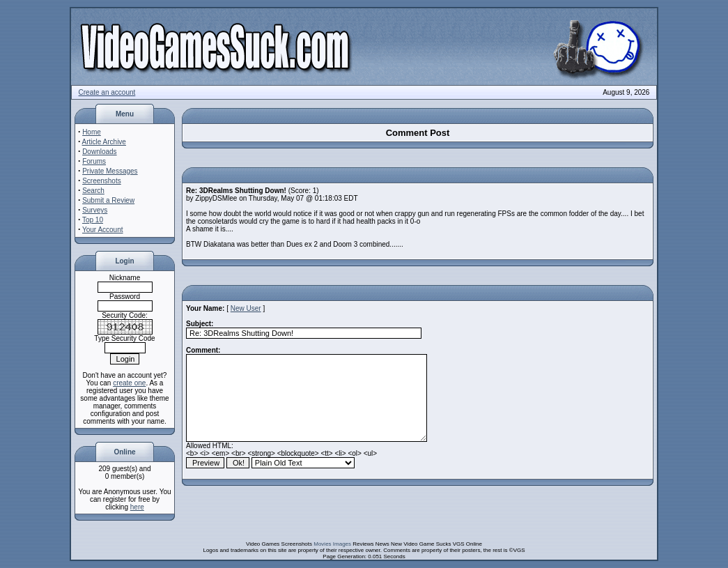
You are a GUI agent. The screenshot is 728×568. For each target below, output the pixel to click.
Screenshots (102, 181)
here (137, 507)
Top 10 (93, 220)
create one (129, 383)
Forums (94, 161)
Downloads (99, 152)
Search (93, 191)
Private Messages (110, 171)
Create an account (107, 92)
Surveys (95, 210)
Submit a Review (108, 200)
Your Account (103, 230)
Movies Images (332, 544)
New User (246, 308)
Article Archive (104, 142)
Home (92, 132)
